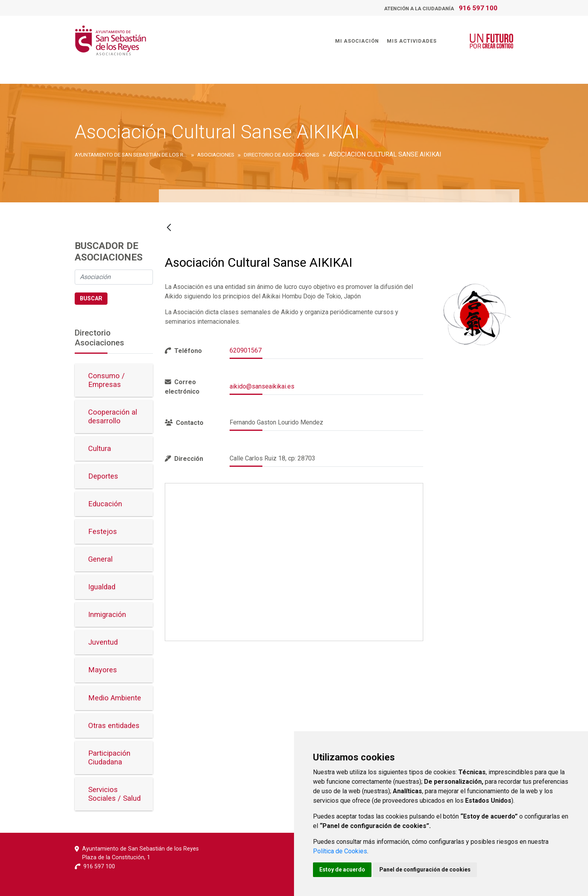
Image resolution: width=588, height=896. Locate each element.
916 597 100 (478, 8)
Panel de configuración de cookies (425, 870)
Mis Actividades (410, 40)
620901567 (246, 350)
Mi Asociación (355, 40)
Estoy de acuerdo (342, 870)
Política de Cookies (340, 851)
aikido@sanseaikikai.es (262, 386)
